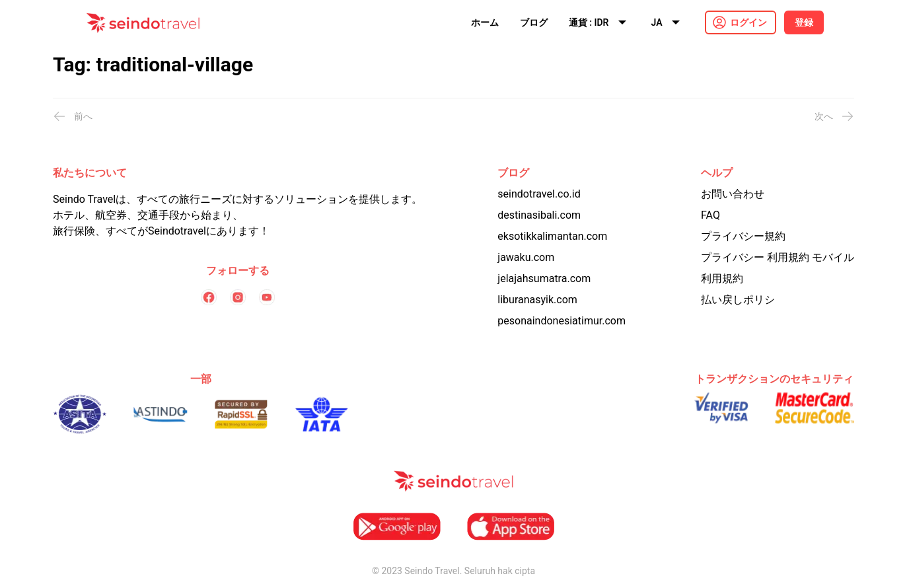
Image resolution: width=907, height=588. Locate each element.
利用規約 (722, 278)
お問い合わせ (733, 194)
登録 (804, 22)
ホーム (485, 22)
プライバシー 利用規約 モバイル (778, 257)
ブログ (534, 22)
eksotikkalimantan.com (552, 236)
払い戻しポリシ (738, 300)
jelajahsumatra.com (544, 278)
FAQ (710, 215)
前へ (73, 116)
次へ (834, 116)
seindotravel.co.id (539, 194)
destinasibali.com (539, 215)
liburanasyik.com (537, 300)
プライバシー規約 (743, 236)
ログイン (748, 22)
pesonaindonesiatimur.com (562, 321)
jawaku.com (526, 257)
